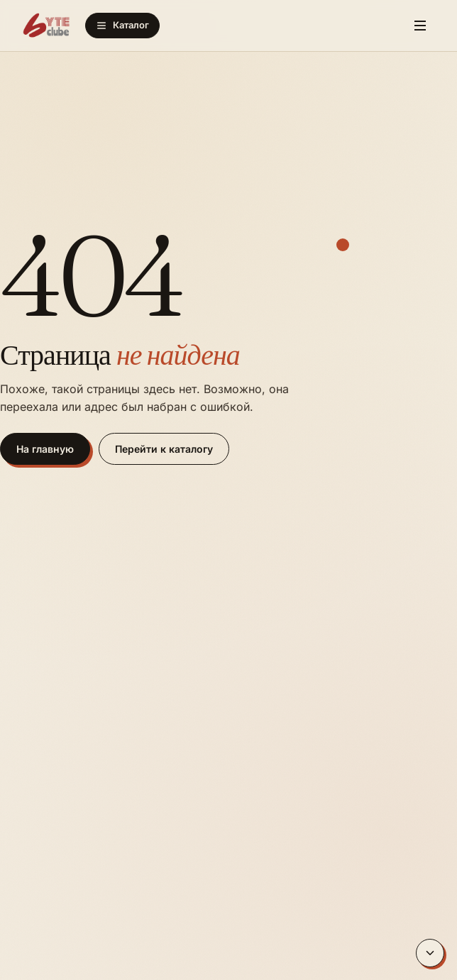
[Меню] (420, 26)
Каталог (122, 25)
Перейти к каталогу (164, 449)
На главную (45, 449)
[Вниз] (430, 953)
